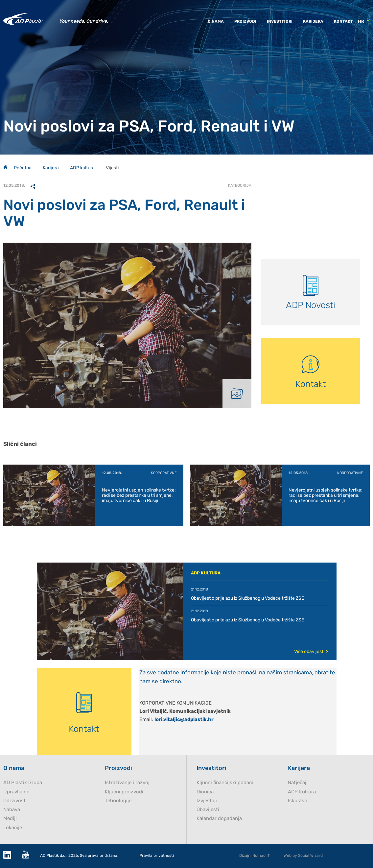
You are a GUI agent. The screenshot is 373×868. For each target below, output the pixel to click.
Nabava (12, 810)
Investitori (280, 21)
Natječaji (298, 783)
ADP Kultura (302, 792)
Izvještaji (207, 801)
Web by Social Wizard (303, 856)
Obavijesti (208, 810)
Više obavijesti (311, 651)
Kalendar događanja (219, 819)
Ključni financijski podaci (225, 783)
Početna (17, 168)
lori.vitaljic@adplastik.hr (184, 719)
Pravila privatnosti (157, 856)
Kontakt (343, 21)
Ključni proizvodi (124, 792)
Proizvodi (245, 21)
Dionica (205, 792)
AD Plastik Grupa (23, 783)
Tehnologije (118, 801)
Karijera (313, 21)
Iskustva (298, 801)
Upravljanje (16, 792)
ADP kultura (82, 168)
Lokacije (13, 828)
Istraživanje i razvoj (127, 783)
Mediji (10, 819)
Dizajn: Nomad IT (255, 856)
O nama (216, 21)
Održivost (14, 801)
